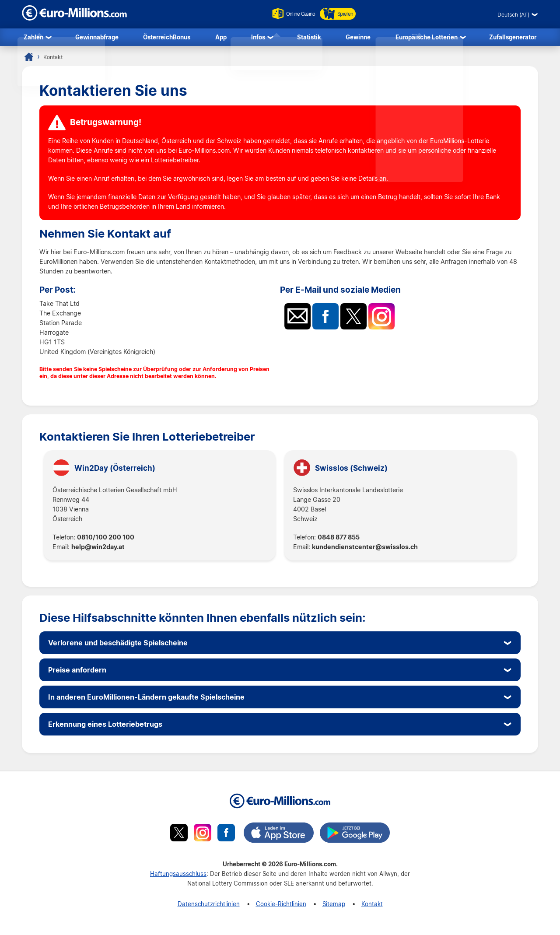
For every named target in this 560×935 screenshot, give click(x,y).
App (221, 38)
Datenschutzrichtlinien (209, 906)
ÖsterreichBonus (167, 38)
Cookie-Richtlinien (281, 906)
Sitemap (334, 906)
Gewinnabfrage (97, 38)
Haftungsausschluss (178, 876)
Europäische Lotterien (427, 38)
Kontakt (372, 906)
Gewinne (358, 38)
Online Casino (290, 14)
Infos (258, 38)
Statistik (309, 38)
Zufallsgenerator (513, 38)
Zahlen (33, 38)
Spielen (342, 14)
